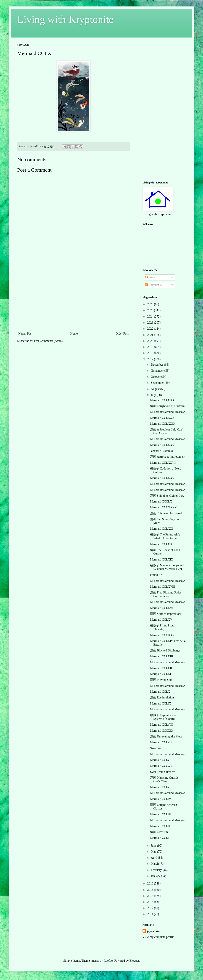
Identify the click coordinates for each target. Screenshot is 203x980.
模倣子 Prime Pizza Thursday (162, 627)
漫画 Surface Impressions (166, 614)
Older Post (122, 334)
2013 (151, 902)
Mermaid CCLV (160, 787)
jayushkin (153, 931)
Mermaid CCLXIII (162, 656)
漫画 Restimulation (162, 697)
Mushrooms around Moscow (167, 412)
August (155, 389)
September (158, 383)
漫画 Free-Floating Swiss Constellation (166, 594)
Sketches (155, 748)
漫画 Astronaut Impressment (168, 457)
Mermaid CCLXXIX (163, 424)
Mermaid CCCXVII (162, 766)
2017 (151, 359)
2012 (151, 908)
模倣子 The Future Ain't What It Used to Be (165, 536)
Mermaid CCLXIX (162, 560)
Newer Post (25, 334)
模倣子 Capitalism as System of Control (163, 717)
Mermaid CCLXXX (162, 418)
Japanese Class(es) (161, 451)
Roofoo (108, 961)
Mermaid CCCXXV (162, 635)
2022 (151, 329)
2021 (151, 335)
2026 (151, 304)
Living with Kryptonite (65, 19)
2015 (151, 890)
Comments (153, 285)
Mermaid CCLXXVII (163, 463)
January (156, 876)
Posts (150, 277)
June (154, 846)
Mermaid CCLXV (161, 620)
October (156, 377)
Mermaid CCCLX (161, 502)
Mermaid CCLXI (161, 674)
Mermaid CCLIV (161, 799)
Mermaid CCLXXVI (163, 478)
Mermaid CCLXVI (162, 608)
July (154, 395)
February (157, 870)
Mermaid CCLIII (160, 814)
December (157, 365)
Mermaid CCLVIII (161, 725)
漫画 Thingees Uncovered (166, 513)
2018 (151, 353)
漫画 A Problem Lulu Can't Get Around (167, 431)
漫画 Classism (159, 832)
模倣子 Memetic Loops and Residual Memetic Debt (167, 567)
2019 (151, 347)
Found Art (156, 575)
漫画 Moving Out (161, 680)
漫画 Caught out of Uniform (167, 406)
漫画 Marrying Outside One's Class (164, 780)
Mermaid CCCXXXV (163, 507)
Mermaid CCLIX (161, 704)
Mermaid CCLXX (161, 544)
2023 (151, 323)
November (158, 371)
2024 (151, 317)
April (154, 858)
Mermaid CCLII (160, 826)
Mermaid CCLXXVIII (164, 445)
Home (74, 334)
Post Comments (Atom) (48, 341)
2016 (151, 884)
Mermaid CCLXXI (162, 529)
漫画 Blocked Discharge (165, 650)
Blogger (134, 961)
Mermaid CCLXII (161, 668)
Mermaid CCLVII (161, 742)
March (155, 864)
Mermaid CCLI (159, 838)
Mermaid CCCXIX (162, 731)
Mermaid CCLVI (160, 760)
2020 (151, 341)
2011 (151, 914)
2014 (151, 896)
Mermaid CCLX (160, 692)
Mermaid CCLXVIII (163, 587)
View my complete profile (158, 937)
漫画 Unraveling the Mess (166, 737)
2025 (151, 310)
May (154, 852)
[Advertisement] (73, 299)
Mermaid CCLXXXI (163, 400)
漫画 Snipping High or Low (167, 496)
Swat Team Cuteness (163, 772)
